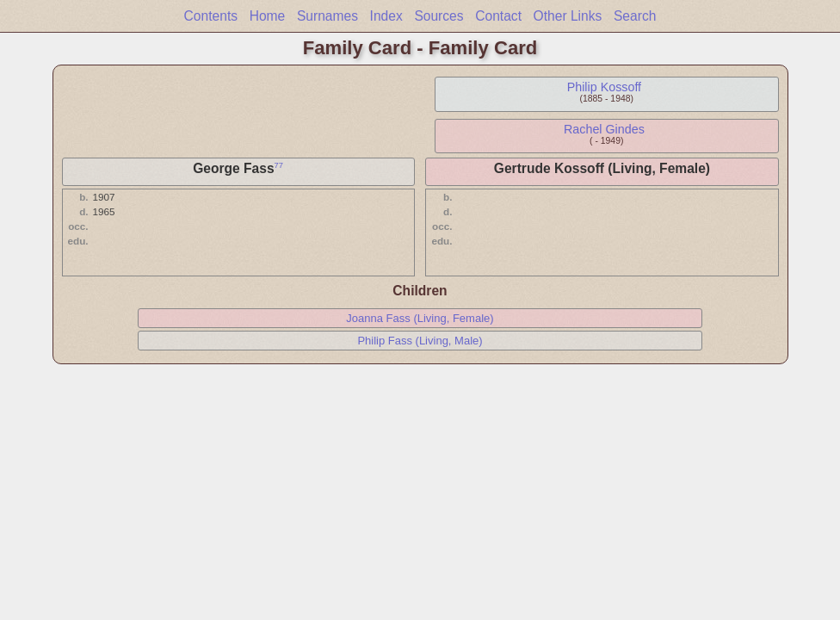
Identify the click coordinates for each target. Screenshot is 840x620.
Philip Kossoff (604, 87)
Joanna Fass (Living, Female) (420, 318)
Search (635, 16)
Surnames (327, 16)
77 (279, 165)
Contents (211, 16)
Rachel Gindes (604, 129)
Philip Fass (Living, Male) (420, 341)
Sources (439, 16)
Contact (498, 16)
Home (268, 16)
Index (386, 16)
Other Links (568, 16)
